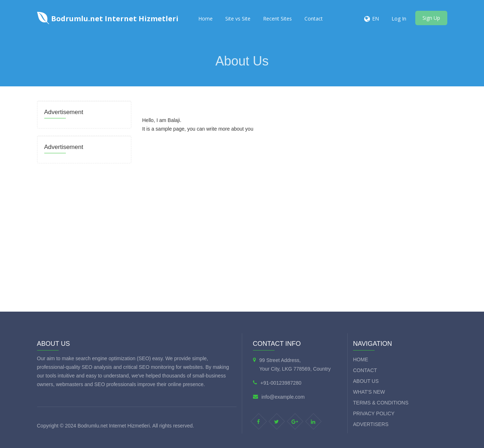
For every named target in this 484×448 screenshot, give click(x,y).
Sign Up (431, 18)
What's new (369, 392)
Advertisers (371, 424)
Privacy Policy (374, 413)
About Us (366, 381)
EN (376, 19)
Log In (399, 19)
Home (205, 19)
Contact (314, 19)
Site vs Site (238, 19)
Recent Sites (277, 19)
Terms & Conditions (381, 403)
